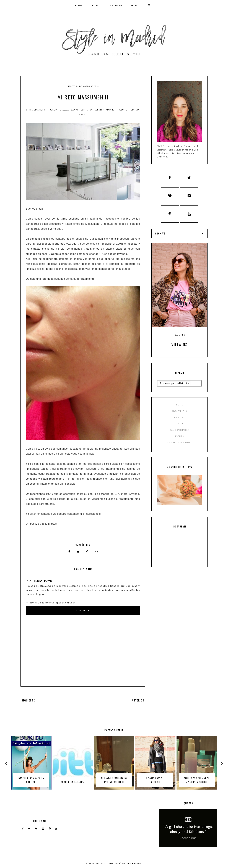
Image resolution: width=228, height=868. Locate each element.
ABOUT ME (116, 5)
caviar (75, 110)
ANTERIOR (138, 700)
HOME (79, 5)
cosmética (87, 110)
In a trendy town (39, 581)
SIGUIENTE (28, 700)
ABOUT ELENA (179, 413)
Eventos (99, 110)
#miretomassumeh (37, 110)
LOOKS (179, 425)
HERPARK (137, 863)
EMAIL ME (179, 419)
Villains (180, 347)
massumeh (123, 110)
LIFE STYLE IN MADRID (179, 444)
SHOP (134, 5)
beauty (54, 110)
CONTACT (96, 5)
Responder (83, 610)
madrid (110, 110)
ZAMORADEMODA (179, 432)
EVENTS (179, 438)
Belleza (65, 110)
